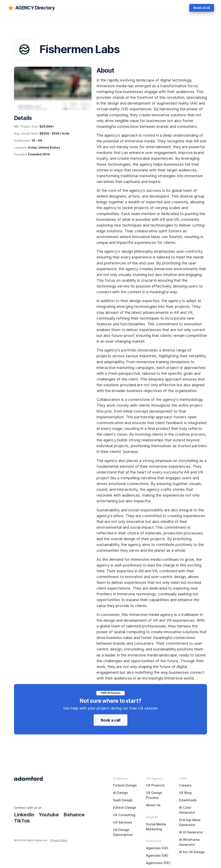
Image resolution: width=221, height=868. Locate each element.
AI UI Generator (191, 832)
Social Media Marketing (156, 827)
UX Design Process (154, 795)
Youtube (49, 815)
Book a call (111, 720)
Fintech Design (125, 785)
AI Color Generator (187, 810)
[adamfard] (31, 8)
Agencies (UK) (157, 856)
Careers (185, 785)
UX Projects (155, 785)
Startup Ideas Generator (190, 822)
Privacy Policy (59, 840)
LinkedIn (24, 815)
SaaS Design (123, 800)
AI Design (120, 793)
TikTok (22, 821)
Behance (74, 815)
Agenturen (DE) (158, 863)
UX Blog (185, 793)
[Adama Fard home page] (28, 778)
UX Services (122, 822)
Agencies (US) (157, 848)
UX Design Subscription (123, 832)
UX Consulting (124, 815)
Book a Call (202, 8)
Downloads (188, 800)
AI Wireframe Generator (189, 842)
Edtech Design (125, 808)
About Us (153, 805)
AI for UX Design (192, 852)
